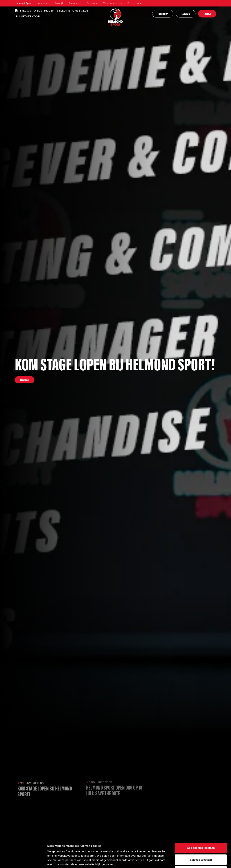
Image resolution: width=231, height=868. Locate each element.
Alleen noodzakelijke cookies (201, 844)
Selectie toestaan (201, 833)
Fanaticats (75, 3)
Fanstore (92, 3)
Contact (207, 13)
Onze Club (80, 11)
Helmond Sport (24, 3)
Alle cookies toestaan (201, 821)
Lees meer (25, 380)
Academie (44, 3)
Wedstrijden (44, 11)
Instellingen (194, 861)
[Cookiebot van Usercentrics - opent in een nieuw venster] (23, 861)
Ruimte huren (135, 3)
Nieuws (26, 11)
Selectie (63, 11)
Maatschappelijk (113, 3)
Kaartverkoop (28, 17)
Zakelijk (59, 3)
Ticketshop (163, 14)
